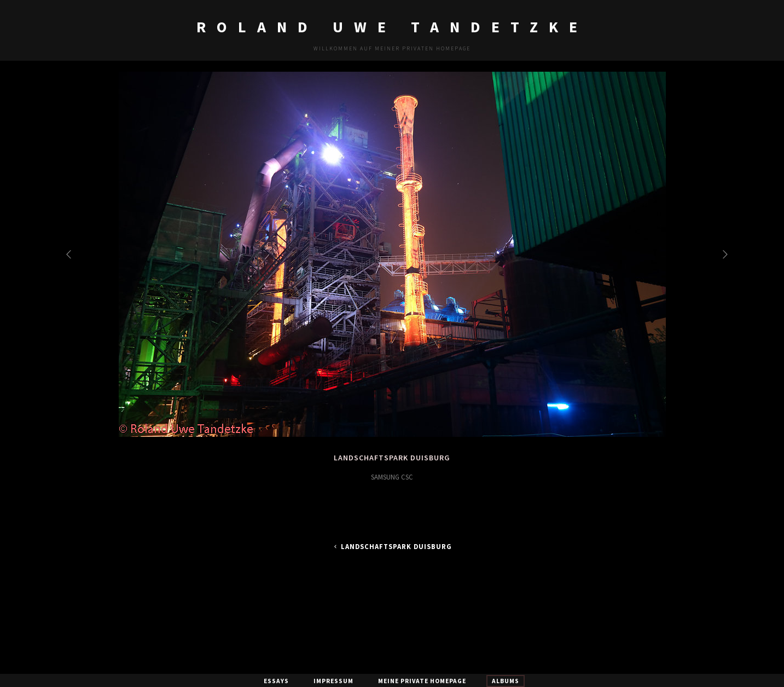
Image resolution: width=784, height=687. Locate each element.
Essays (276, 681)
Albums (506, 681)
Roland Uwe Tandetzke (392, 27)
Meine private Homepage (422, 681)
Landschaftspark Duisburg (392, 547)
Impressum (333, 681)
